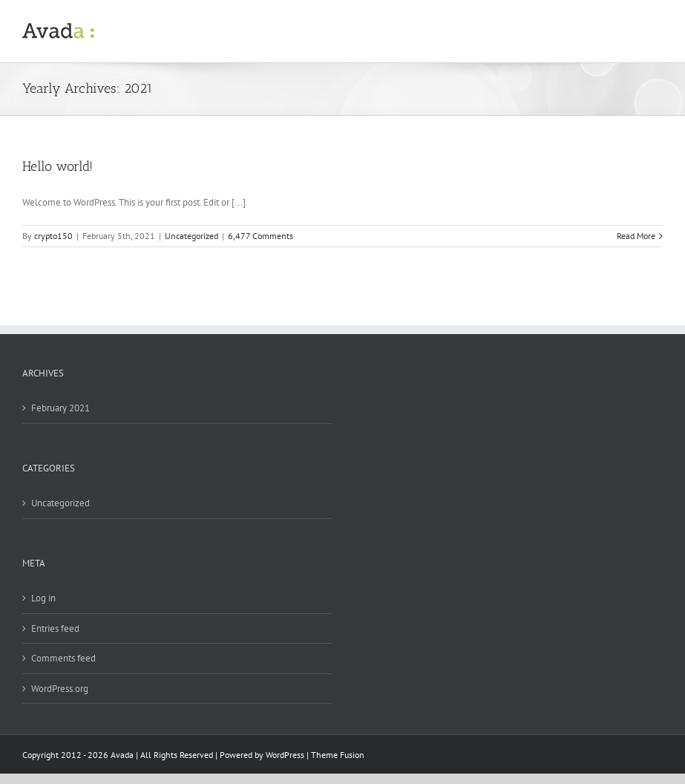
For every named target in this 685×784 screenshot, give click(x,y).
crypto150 (53, 236)
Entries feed (55, 628)
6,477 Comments (260, 236)
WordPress (285, 755)
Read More (636, 236)
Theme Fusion (338, 755)
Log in (43, 598)
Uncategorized (191, 236)
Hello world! (58, 166)
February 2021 (60, 408)
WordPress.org (60, 689)
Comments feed (63, 658)
